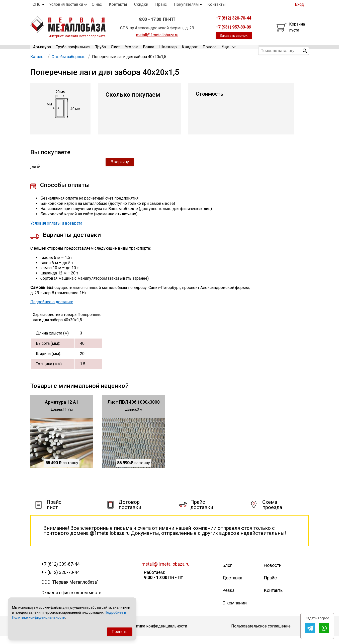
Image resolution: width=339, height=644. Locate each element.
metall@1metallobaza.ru (157, 35)
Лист (115, 51)
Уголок (131, 51)
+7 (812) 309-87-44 (60, 572)
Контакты (118, 4)
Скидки (141, 4)
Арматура (42, 51)
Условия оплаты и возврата (56, 230)
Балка (149, 51)
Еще (228, 50)
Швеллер (168, 51)
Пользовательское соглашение (261, 633)
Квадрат (190, 51)
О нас (97, 4)
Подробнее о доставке (52, 309)
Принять (120, 632)
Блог (227, 573)
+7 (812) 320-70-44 (60, 580)
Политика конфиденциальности (157, 633)
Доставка (232, 585)
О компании (235, 610)
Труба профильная (73, 51)
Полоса (209, 51)
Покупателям (186, 4)
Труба (101, 51)
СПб (36, 4)
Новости (273, 573)
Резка (228, 598)
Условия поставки (66, 4)
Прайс (161, 4)
